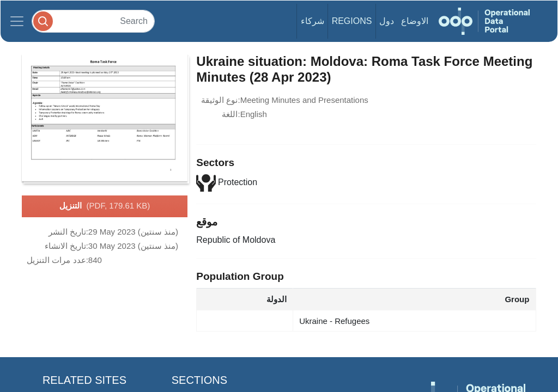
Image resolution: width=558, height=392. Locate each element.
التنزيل (105, 206)
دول (387, 21)
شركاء (313, 21)
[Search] (93, 21)
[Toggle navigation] (17, 21)
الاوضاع (415, 21)
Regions (352, 21)
